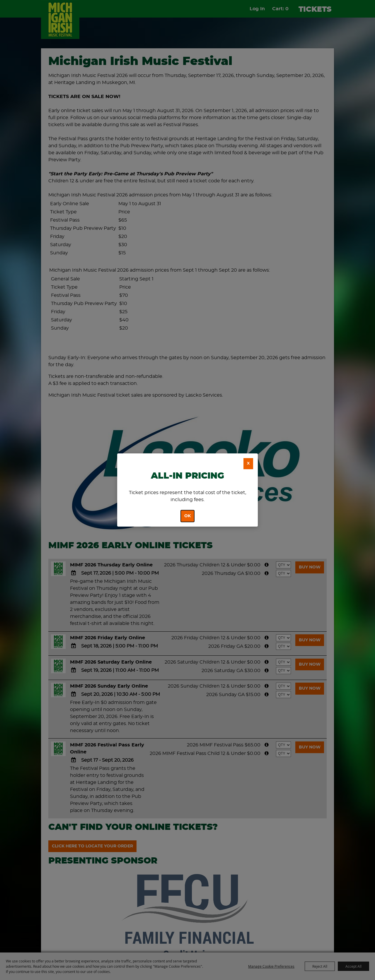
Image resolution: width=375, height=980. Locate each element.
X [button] (248, 464)
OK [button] (187, 516)
